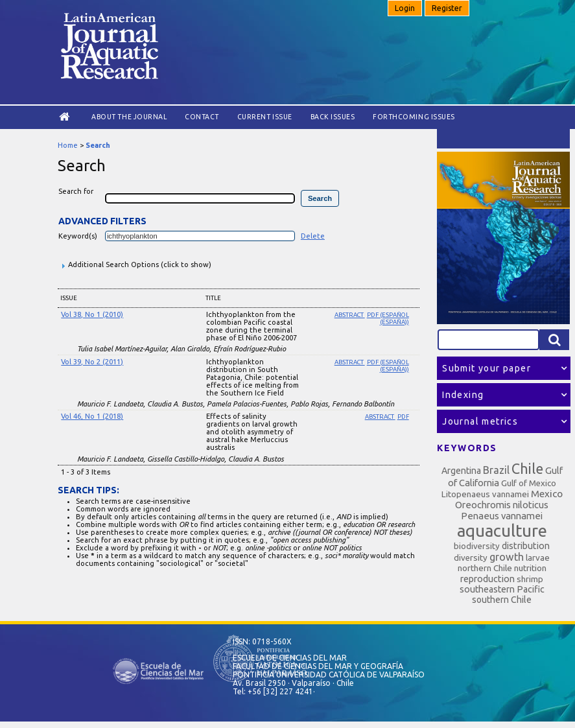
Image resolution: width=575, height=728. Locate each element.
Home (68, 145)
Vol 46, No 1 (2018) (92, 416)
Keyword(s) (78, 236)
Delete (313, 236)
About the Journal (129, 117)
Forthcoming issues (414, 117)
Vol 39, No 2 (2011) (92, 362)
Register (447, 8)
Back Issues (333, 117)
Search (98, 145)
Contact (202, 117)
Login (405, 8)
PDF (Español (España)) (388, 318)
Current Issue (265, 117)
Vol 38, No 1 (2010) (92, 314)
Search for (76, 191)
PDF (403, 417)
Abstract (350, 315)
